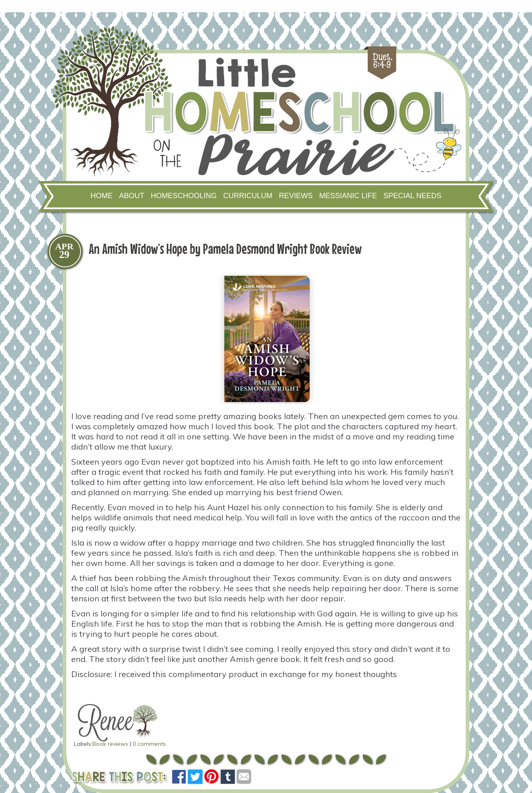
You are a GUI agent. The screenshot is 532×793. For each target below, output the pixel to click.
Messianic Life (348, 196)
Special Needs (412, 196)
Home (102, 196)
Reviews (296, 196)
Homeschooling (184, 196)
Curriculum (248, 196)
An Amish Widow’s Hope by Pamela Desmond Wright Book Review (225, 249)
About (132, 196)
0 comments (149, 744)
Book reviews (110, 744)
